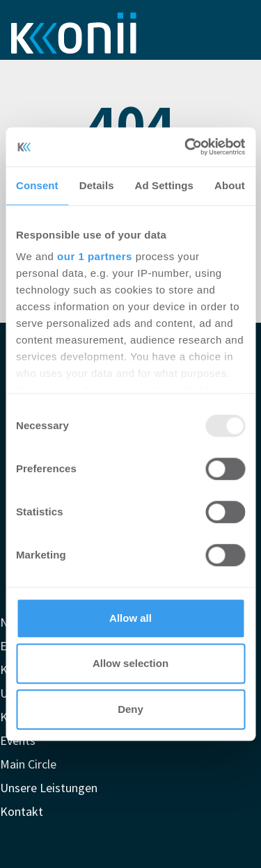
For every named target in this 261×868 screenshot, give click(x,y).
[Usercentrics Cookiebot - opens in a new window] (186, 147)
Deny (130, 709)
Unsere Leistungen (49, 788)
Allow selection (130, 663)
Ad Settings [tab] (164, 185)
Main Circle (28, 764)
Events (18, 740)
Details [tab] (97, 185)
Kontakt (22, 811)
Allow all (130, 618)
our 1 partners (95, 256)
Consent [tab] (37, 185)
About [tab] (230, 185)
